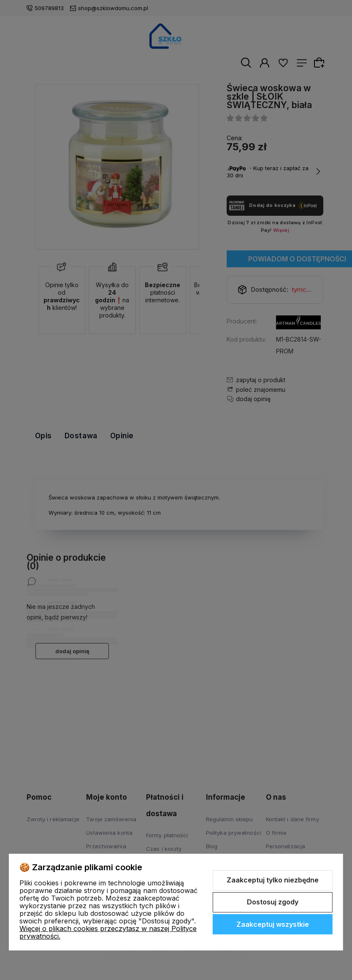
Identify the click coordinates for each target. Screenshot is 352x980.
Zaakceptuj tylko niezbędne (273, 880)
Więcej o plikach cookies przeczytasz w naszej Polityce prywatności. (108, 932)
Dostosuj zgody (273, 902)
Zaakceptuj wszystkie (273, 924)
